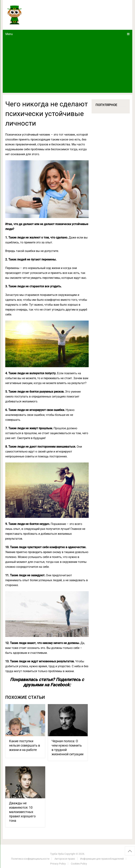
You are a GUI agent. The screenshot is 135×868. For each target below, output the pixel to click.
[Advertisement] (67, 66)
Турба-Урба (57, 854)
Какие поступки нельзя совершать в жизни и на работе (25, 745)
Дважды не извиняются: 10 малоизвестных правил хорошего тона (22, 812)
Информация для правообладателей (102, 859)
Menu (9, 34)
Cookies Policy (79, 864)
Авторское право (65, 859)
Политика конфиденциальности (30, 859)
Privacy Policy (58, 864)
